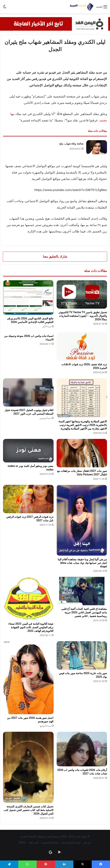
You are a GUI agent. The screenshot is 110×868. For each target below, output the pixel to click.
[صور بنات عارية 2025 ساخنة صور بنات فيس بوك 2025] (82, 655)
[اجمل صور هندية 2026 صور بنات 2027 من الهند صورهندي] (28, 678)
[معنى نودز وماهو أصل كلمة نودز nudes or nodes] (28, 451)
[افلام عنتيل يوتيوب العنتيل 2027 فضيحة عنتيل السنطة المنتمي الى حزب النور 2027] (28, 392)
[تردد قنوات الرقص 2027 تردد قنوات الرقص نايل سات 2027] (28, 499)
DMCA (23, 842)
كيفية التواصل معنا (71, 842)
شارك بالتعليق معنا (55, 256)
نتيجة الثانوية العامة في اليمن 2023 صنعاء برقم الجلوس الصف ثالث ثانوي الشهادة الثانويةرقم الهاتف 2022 (31, 627)
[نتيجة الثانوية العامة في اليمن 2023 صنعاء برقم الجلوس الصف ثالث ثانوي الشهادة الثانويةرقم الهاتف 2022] (28, 599)
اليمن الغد (34, 842)
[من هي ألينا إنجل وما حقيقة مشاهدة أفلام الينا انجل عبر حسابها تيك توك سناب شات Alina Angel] (82, 520)
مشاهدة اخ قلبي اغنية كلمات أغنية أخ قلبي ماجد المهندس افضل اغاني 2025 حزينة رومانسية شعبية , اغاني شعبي (84, 612)
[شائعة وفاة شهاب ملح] (97, 147)
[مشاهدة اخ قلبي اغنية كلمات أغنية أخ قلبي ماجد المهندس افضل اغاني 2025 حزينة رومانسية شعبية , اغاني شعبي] (82, 591)
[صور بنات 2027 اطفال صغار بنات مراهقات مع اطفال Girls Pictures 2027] (82, 453)
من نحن (87, 842)
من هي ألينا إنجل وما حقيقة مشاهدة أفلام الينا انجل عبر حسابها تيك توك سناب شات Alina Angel (82, 563)
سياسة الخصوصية (50, 842)
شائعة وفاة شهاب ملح (71, 144)
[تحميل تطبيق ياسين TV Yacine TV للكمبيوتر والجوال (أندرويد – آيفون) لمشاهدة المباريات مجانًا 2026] (82, 294)
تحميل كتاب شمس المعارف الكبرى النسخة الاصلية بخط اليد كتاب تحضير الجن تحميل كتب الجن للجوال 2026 (28, 810)
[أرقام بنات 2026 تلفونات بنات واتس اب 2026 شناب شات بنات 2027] (82, 749)
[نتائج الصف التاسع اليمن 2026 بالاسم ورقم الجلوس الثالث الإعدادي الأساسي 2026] (28, 298)
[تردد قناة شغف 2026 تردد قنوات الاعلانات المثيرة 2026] (82, 347)
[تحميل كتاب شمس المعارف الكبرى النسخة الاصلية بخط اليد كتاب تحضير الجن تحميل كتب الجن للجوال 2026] (28, 767)
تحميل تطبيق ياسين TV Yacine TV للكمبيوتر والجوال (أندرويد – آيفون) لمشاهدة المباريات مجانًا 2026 (83, 316)
